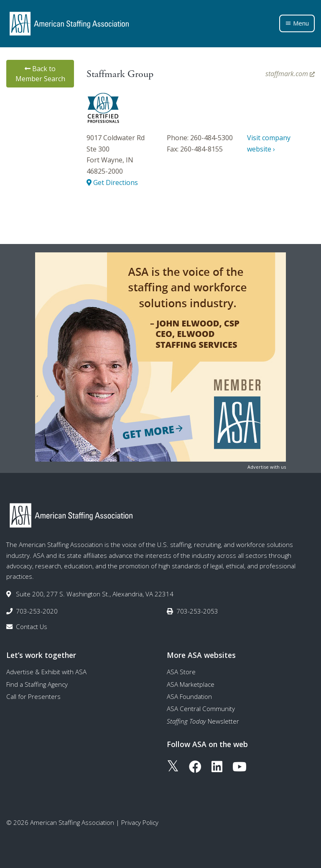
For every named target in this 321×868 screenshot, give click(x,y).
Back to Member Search (40, 74)
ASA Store (181, 672)
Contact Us (32, 627)
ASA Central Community (201, 709)
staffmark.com (290, 74)
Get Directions (112, 182)
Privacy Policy (140, 822)
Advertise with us (267, 467)
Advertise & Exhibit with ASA (46, 672)
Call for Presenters (33, 696)
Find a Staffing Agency (37, 684)
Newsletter (203, 721)
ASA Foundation (189, 696)
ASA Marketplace (191, 684)
